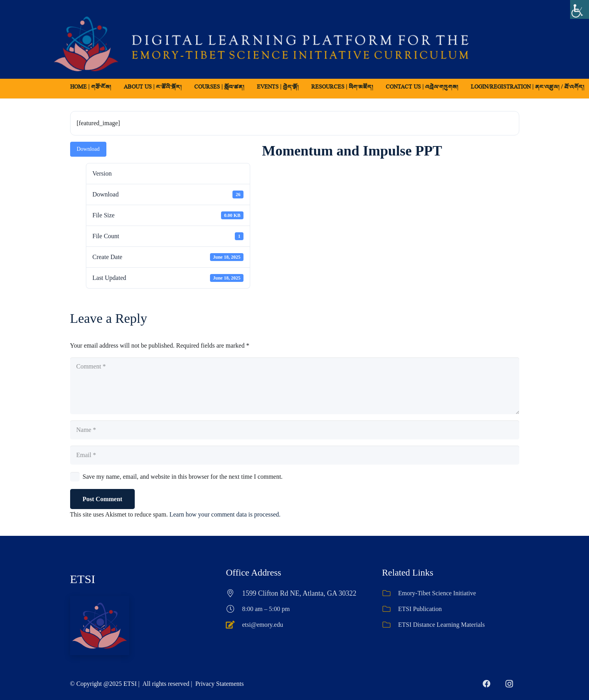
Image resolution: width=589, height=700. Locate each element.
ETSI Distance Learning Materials (442, 625)
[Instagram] (509, 684)
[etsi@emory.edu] (234, 625)
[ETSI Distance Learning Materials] (390, 625)
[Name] (295, 430)
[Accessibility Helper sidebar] (580, 9)
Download (88, 149)
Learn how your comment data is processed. (225, 514)
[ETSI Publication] (390, 609)
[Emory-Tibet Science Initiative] (390, 593)
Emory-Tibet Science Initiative (437, 593)
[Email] (295, 455)
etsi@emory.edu (263, 625)
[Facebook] (487, 684)
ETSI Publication (420, 609)
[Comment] (295, 386)
